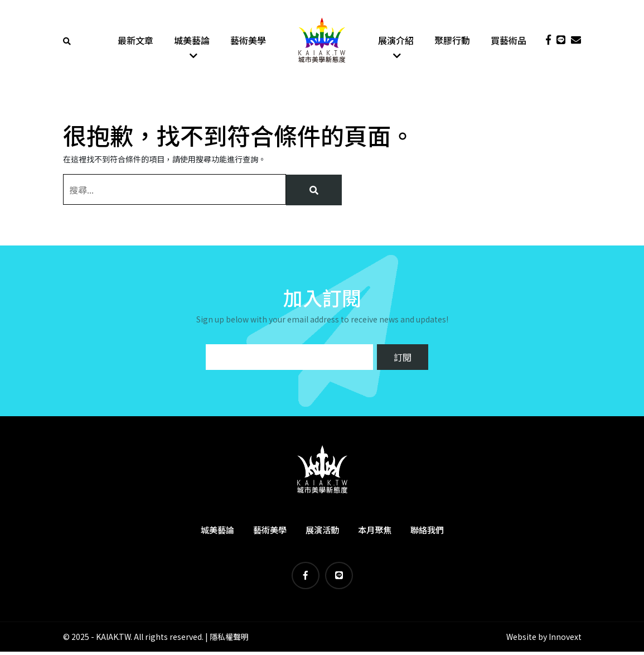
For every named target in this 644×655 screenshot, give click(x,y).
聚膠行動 (452, 42)
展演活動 (322, 533)
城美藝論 (192, 42)
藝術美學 (248, 42)
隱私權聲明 (229, 640)
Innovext (565, 640)
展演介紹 (396, 42)
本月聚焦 (375, 533)
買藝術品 (509, 42)
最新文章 (135, 42)
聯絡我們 (427, 533)
